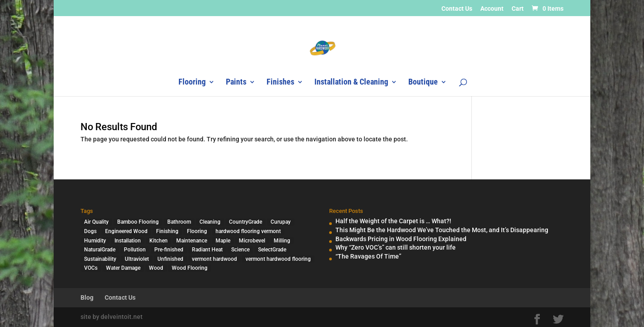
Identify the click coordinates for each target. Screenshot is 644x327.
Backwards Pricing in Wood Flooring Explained (401, 239)
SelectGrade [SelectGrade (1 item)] (272, 250)
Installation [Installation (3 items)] (128, 241)
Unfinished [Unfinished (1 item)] (170, 259)
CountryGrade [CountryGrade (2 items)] (246, 222)
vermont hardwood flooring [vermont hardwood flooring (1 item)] (278, 259)
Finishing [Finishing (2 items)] (167, 231)
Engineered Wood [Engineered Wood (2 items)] (126, 231)
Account (492, 9)
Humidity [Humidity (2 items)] (95, 241)
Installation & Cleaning (351, 83)
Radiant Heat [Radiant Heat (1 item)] (207, 250)
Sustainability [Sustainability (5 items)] (100, 259)
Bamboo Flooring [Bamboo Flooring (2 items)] (138, 222)
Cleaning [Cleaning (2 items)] (210, 222)
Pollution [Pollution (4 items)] (135, 250)
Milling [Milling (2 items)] (282, 241)
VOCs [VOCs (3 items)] (91, 268)
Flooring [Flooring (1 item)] (197, 231)
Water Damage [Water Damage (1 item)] (123, 268)
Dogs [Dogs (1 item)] (90, 231)
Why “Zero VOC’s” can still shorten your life (396, 247)
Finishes (280, 83)
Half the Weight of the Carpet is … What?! (393, 221)
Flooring (192, 83)
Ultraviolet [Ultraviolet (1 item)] (137, 259)
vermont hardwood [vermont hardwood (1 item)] (214, 259)
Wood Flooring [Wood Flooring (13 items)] (190, 268)
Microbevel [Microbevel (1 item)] (252, 241)
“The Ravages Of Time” (368, 256)
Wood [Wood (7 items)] (156, 268)
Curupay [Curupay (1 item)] (281, 222)
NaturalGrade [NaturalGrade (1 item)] (100, 250)
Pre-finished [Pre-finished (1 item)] (169, 250)
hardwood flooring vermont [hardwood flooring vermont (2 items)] (248, 231)
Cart (518, 9)
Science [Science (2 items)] (240, 250)
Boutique (423, 83)
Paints (236, 83)
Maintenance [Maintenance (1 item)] (192, 241)
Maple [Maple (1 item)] (223, 241)
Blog (87, 297)
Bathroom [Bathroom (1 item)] (179, 222)
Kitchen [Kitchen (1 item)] (159, 241)
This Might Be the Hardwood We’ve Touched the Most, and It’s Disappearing (442, 230)
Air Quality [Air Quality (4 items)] (96, 222)
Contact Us (457, 9)
